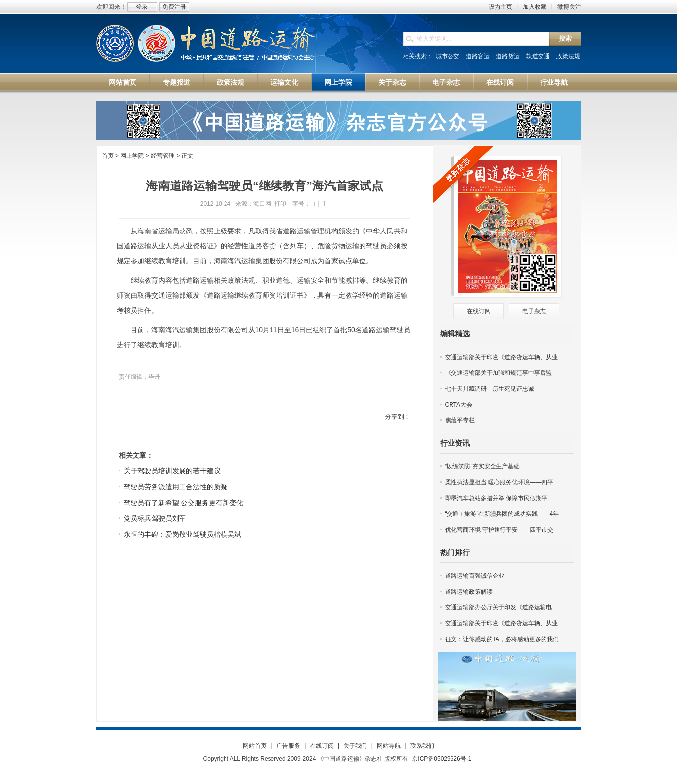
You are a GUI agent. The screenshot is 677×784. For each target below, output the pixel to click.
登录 (142, 7)
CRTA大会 (459, 405)
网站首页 (123, 82)
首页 (108, 156)
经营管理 (163, 156)
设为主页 (500, 7)
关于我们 (355, 746)
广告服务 (288, 746)
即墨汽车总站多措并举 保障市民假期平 (496, 498)
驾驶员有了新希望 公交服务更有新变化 (183, 503)
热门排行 (455, 552)
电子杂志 (446, 82)
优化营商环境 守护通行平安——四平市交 (499, 530)
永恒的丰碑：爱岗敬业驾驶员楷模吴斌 (182, 534)
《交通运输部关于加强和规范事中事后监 (498, 373)
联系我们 (422, 746)
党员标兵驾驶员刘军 (155, 518)
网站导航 (389, 746)
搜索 (565, 38)
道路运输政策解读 (469, 592)
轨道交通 (538, 56)
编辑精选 (455, 334)
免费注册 (174, 7)
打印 (280, 204)
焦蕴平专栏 (460, 420)
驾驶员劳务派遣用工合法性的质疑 (176, 487)
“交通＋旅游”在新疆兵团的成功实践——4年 (502, 514)
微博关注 (569, 7)
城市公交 (448, 56)
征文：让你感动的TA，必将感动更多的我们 (502, 639)
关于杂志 (392, 82)
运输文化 (284, 82)
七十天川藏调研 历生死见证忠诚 (490, 389)
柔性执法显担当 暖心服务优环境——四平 (499, 482)
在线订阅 (500, 82)
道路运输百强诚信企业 (475, 576)
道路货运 (508, 56)
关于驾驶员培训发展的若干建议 (172, 471)
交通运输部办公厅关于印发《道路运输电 (498, 607)
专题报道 (177, 82)
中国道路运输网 (206, 44)
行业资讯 (455, 443)
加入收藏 (535, 7)
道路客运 (478, 56)
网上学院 (338, 82)
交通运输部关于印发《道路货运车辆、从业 (501, 357)
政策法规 (568, 56)
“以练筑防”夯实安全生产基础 (483, 466)
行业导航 (554, 82)
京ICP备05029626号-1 (442, 759)
